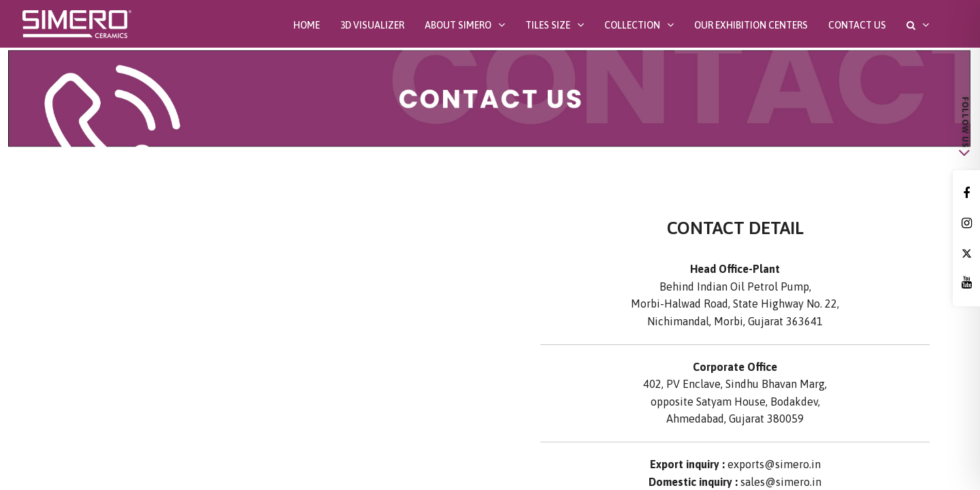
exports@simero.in (774, 464)
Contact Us (857, 25)
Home (307, 25)
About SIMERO (458, 25)
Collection (632, 25)
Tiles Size (548, 25)
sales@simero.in (781, 482)
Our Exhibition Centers (751, 25)
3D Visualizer (372, 25)
